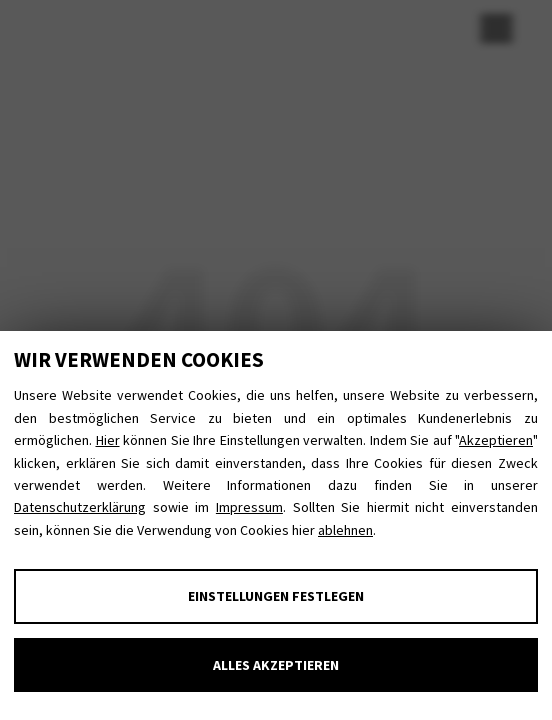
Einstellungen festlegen (276, 596)
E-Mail (182, 26)
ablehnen (345, 530)
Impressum (249, 507)
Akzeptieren (496, 440)
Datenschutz (349, 26)
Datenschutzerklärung (80, 507)
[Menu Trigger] (496, 27)
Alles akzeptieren (276, 665)
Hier (108, 440)
